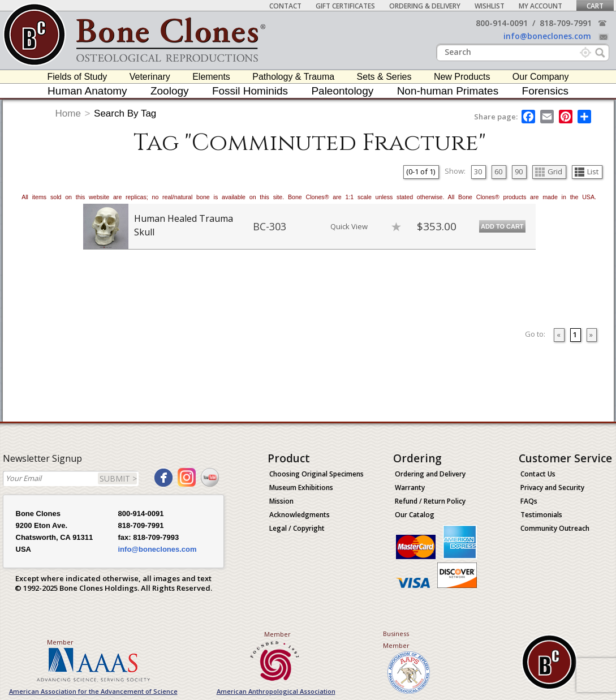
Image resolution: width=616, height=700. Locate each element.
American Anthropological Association (276, 691)
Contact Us (538, 474)
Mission (281, 501)
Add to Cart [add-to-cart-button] (502, 226)
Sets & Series (384, 77)
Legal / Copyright (297, 528)
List (587, 171)
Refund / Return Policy (430, 501)
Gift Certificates (345, 6)
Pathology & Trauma (293, 77)
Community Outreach (555, 528)
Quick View (349, 226)
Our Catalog (415, 515)
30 (478, 171)
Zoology (170, 91)
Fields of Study (77, 77)
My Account (540, 6)
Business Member (396, 639)
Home (68, 113)
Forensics (545, 91)
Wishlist (490, 6)
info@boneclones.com (547, 36)
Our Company (541, 77)
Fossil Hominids (250, 91)
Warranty (410, 488)
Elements (211, 77)
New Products (462, 77)
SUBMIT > (118, 478)
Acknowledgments (300, 515)
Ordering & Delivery (425, 6)
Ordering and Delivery (430, 474)
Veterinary (150, 77)
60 (498, 171)
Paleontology (342, 91)
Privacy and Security (552, 488)
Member (60, 642)
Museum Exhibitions (301, 488)
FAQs (529, 501)
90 (519, 171)
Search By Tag (125, 113)
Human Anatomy (87, 91)
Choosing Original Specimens (316, 474)
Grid (549, 171)
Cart (595, 6)
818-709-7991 (566, 23)
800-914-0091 (502, 23)
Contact (285, 6)
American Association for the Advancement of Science (93, 691)
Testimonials (541, 515)
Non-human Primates (448, 91)
